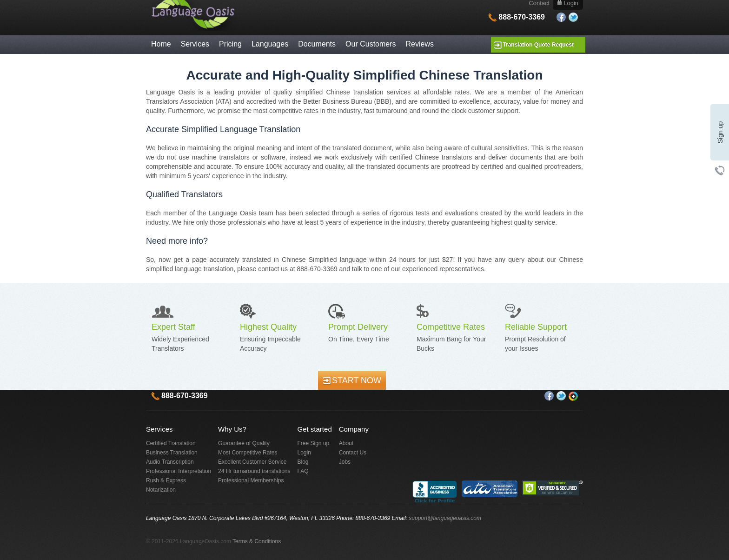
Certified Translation (171, 443)
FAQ (303, 471)
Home (161, 44)
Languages (270, 44)
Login (304, 453)
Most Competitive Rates (248, 453)
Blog (303, 462)
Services (195, 44)
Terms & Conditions (257, 541)
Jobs (345, 462)
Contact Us (353, 453)
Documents (317, 44)
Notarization (161, 490)
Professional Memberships (251, 480)
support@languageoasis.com (445, 518)
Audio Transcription (170, 462)
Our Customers (371, 44)
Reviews (420, 44)
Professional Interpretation (179, 471)
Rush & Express (166, 480)
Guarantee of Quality (244, 443)
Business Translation (172, 453)
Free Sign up (314, 443)
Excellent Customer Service (252, 462)
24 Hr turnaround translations (254, 471)
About (346, 443)
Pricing (230, 44)
